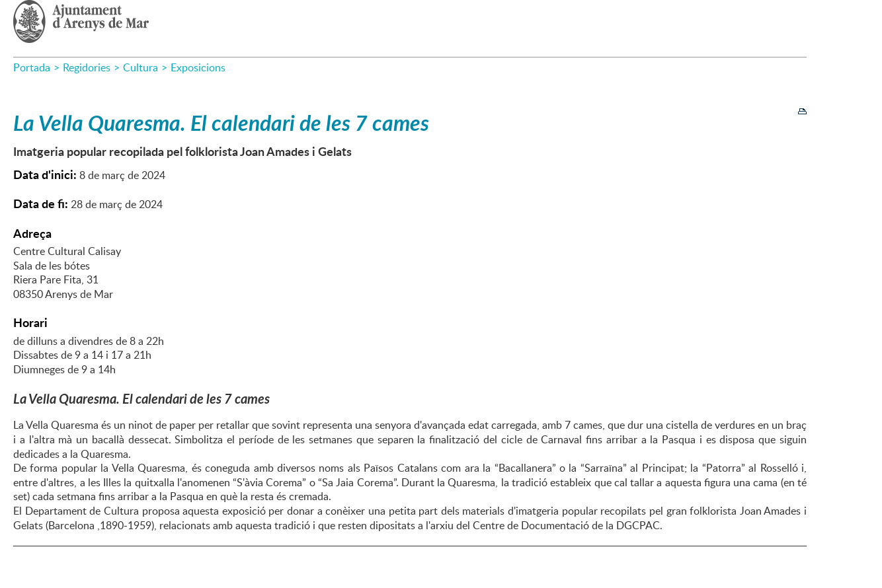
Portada (32, 67)
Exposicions (198, 67)
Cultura (140, 67)
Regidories (87, 67)
